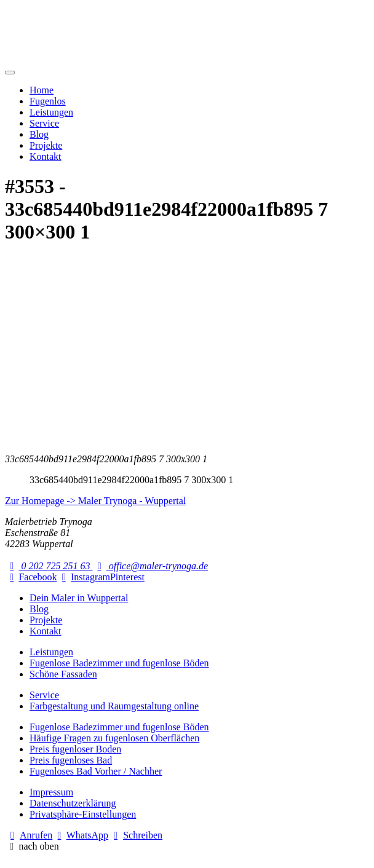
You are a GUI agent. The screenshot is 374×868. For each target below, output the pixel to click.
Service (44, 123)
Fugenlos (48, 101)
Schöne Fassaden (63, 674)
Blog (39, 134)
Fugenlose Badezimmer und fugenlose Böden (119, 663)
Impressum (51, 792)
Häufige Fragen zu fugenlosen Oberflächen (114, 738)
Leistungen (51, 112)
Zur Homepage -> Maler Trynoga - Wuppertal (95, 501)
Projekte (46, 145)
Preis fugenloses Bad (71, 760)
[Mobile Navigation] (10, 73)
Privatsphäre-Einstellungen (83, 814)
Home (42, 90)
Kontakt (46, 156)
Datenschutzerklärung (73, 803)
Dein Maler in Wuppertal (79, 598)
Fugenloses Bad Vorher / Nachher (96, 771)
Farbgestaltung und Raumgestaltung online (114, 706)
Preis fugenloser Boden (75, 749)
